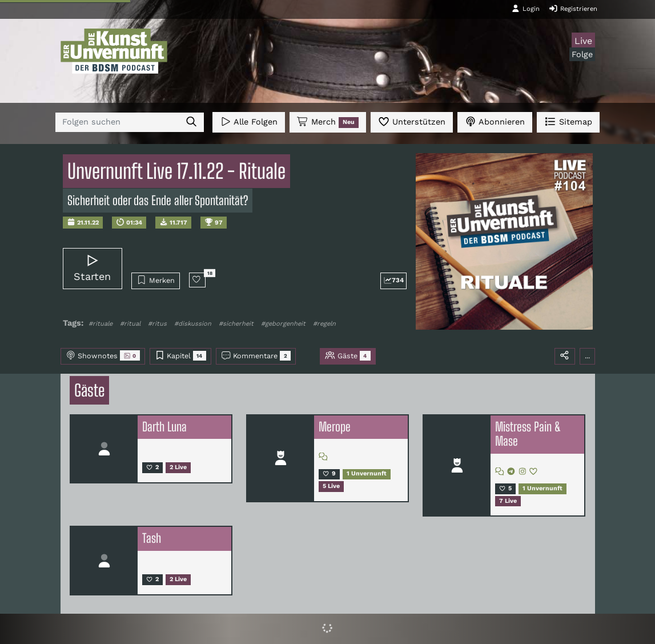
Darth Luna (164, 427)
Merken (156, 280)
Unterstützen (412, 121)
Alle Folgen (249, 121)
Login (525, 9)
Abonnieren (495, 121)
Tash (152, 538)
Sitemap (568, 121)
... (587, 356)
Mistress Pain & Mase (528, 434)
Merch (328, 122)
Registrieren (573, 9)
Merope (335, 427)
